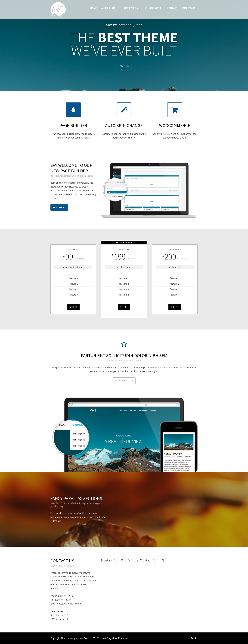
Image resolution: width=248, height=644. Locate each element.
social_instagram (192, 638)
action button (124, 381)
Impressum (189, 8)
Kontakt (172, 8)
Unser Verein (130, 8)
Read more (59, 208)
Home (93, 8)
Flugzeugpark (154, 8)
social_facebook (196, 638)
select (73, 307)
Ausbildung (108, 8)
